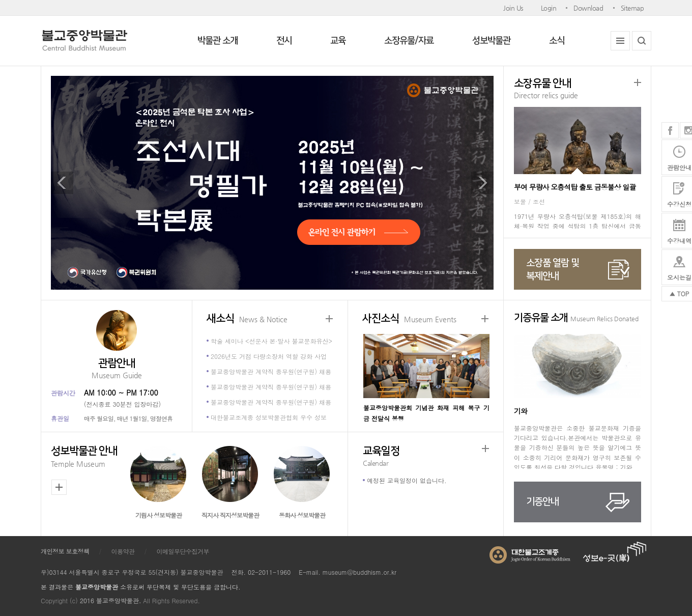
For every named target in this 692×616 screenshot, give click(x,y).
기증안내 (542, 502)
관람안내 (117, 369)
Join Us (513, 8)
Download (588, 8)
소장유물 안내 (578, 89)
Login (549, 8)
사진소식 (409, 319)
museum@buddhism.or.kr (359, 572)
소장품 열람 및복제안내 (553, 270)
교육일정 (426, 457)
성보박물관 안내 (87, 457)
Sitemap (632, 8)
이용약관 (123, 551)
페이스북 (670, 130)
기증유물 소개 (576, 319)
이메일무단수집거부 (183, 551)
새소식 (247, 319)
